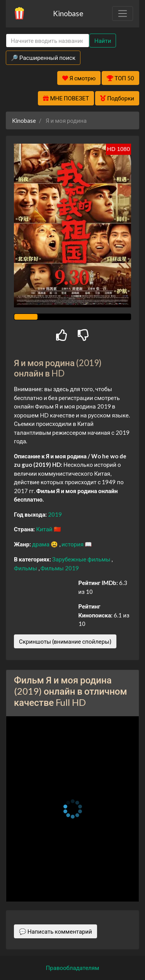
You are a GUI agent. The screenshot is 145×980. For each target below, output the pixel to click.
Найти (103, 41)
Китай (45, 529)
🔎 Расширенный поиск (43, 58)
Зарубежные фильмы (82, 559)
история (73, 544)
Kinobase (68, 13)
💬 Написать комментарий (55, 931)
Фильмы (26, 568)
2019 (55, 514)
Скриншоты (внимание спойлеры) (65, 641)
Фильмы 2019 (60, 568)
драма (41, 544)
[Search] (48, 41)
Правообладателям (73, 968)
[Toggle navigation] (123, 14)
